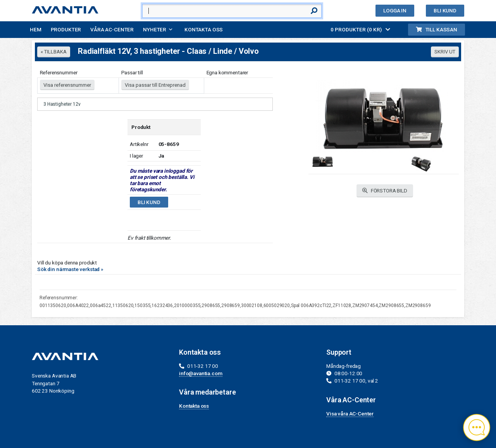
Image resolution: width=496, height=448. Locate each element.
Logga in (395, 10)
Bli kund (445, 10)
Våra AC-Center (112, 29)
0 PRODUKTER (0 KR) (360, 29)
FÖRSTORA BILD (385, 191)
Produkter (66, 29)
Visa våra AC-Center (350, 414)
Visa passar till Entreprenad (155, 85)
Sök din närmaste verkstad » (70, 269)
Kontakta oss (204, 29)
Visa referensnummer (67, 85)
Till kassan (437, 29)
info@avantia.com (201, 373)
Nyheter (155, 29)
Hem (36, 29)
